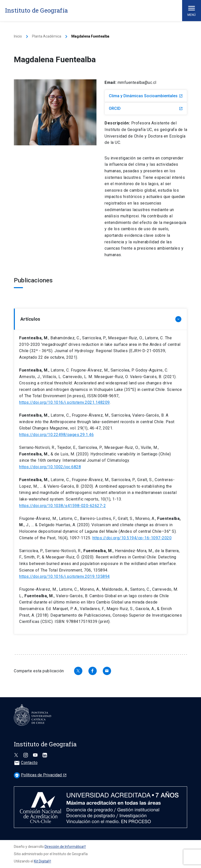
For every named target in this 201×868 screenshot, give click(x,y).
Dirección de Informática (64, 847)
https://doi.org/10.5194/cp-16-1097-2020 (132, 538)
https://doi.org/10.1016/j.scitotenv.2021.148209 (64, 402)
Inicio (18, 36)
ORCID (146, 108)
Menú (192, 10)
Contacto (26, 763)
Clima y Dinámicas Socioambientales (146, 96)
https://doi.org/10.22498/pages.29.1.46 (56, 435)
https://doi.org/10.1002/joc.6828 (50, 467)
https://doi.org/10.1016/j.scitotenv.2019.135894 (64, 576)
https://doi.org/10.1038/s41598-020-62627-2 (62, 506)
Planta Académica (47, 36)
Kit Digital (41, 861)
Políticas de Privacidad (40, 775)
